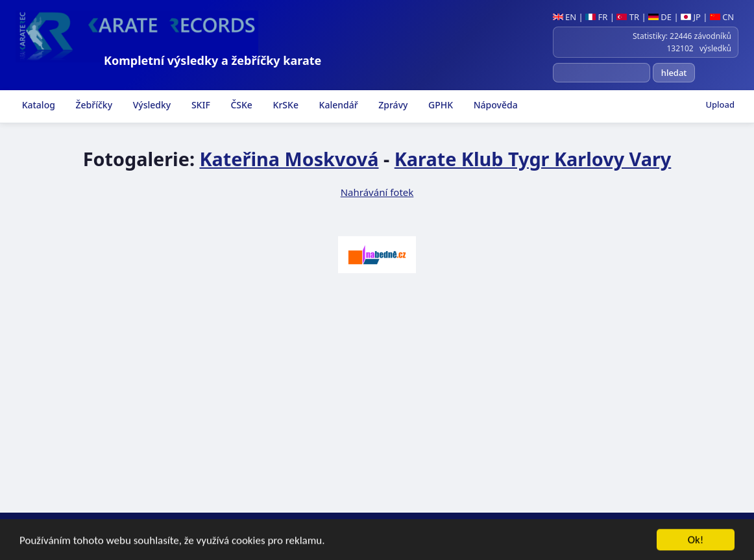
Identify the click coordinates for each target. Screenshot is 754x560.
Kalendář (337, 105)
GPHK (439, 105)
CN (722, 17)
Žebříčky (93, 105)
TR (628, 17)
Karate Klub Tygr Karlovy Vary (533, 159)
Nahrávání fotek (377, 192)
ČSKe (240, 105)
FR (596, 17)
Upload (720, 104)
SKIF (200, 105)
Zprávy (392, 105)
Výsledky (151, 105)
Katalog (37, 105)
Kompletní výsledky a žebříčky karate (213, 60)
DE (660, 17)
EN (565, 17)
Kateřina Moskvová (289, 159)
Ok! (696, 541)
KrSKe (285, 105)
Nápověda (494, 105)
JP (691, 17)
